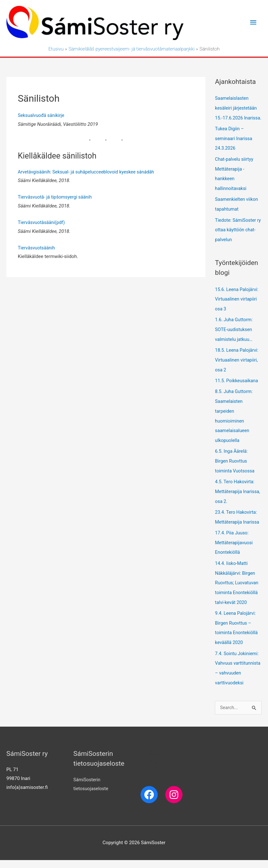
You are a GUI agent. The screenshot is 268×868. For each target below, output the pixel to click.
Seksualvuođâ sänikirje (42, 116)
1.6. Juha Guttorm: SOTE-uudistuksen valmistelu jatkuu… (235, 335)
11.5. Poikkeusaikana (237, 385)
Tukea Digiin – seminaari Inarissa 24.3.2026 (234, 147)
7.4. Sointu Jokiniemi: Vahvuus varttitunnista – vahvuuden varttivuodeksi (238, 671)
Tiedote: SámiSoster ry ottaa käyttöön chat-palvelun (236, 237)
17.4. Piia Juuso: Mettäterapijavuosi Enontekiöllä (235, 544)
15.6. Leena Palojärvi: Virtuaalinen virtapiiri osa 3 (237, 306)
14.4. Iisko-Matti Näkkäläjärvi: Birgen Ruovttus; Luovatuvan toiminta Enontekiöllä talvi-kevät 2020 (238, 583)
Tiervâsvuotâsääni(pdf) (42, 223)
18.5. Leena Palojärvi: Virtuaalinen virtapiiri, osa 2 (237, 365)
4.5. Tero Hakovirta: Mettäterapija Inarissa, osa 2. (236, 494)
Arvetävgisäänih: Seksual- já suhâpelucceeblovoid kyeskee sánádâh (89, 172)
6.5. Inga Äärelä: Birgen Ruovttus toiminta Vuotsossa (236, 464)
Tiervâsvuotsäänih (37, 248)
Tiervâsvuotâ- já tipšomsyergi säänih (56, 198)
